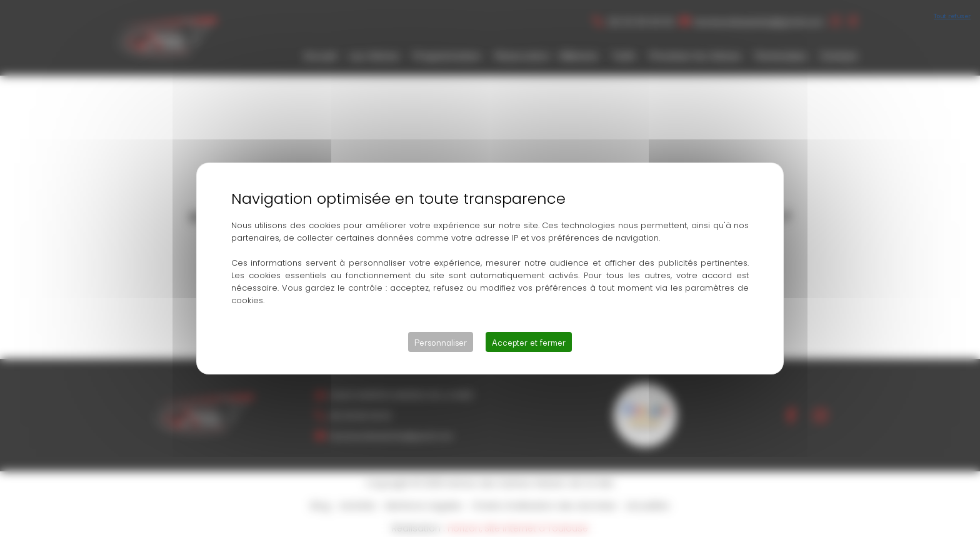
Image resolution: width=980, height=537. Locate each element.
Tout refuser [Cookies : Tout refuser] (952, 15)
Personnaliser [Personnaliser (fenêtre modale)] (441, 342)
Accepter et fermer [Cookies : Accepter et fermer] (529, 342)
